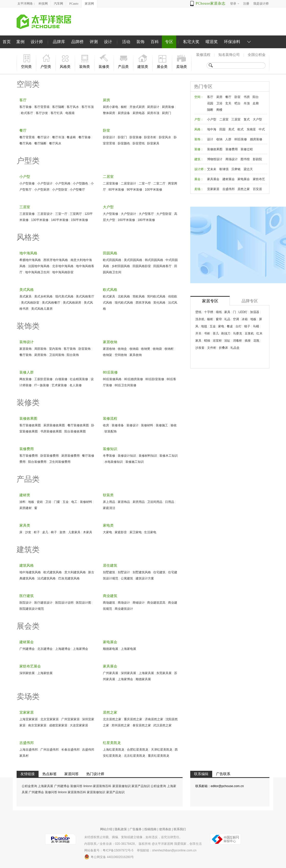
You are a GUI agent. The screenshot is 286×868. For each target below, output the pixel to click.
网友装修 (26, 379)
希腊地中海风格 (30, 260)
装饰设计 (27, 342)
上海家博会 (80, 649)
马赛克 (237, 333)
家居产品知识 (141, 786)
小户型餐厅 (77, 190)
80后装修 (110, 372)
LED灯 (243, 312)
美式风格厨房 (72, 303)
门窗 (57, 502)
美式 (231, 129)
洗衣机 (200, 319)
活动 (126, 42)
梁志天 (248, 169)
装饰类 (28, 326)
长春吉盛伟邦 (70, 750)
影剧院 (257, 159)
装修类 (28, 402)
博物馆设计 (215, 159)
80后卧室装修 (155, 379)
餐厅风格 (26, 143)
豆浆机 (249, 333)
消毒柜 (237, 341)
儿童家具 (74, 532)
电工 (74, 502)
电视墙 (70, 113)
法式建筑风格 (46, 578)
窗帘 (219, 319)
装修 (197, 149)
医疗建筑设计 (43, 603)
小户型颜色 (80, 183)
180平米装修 (146, 220)
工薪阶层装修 (43, 379)
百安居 (257, 189)
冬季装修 (109, 456)
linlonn (88, 786)
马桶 (256, 326)
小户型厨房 (42, 190)
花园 (210, 103)
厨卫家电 (136, 532)
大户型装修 (111, 214)
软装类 (108, 495)
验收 (174, 425)
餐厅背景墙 (27, 137)
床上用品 (109, 502)
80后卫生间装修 (126, 385)
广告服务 (136, 829)
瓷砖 (40, 502)
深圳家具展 (128, 673)
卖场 (197, 189)
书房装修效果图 (51, 431)
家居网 (89, 4)
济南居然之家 (154, 719)
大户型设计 (128, 214)
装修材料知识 (148, 456)
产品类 (28, 479)
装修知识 (110, 449)
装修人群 (27, 372)
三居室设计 (45, 214)
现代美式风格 (64, 296)
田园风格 (110, 253)
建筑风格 (27, 565)
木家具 (88, 532)
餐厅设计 (43, 137)
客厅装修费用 (29, 456)
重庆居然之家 (133, 719)
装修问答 (76, 786)
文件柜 (212, 348)
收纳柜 (169, 349)
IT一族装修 (42, 385)
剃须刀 (226, 333)
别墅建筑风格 (142, 572)
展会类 (28, 626)
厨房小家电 (111, 107)
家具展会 (110, 666)
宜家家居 (27, 712)
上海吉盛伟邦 (29, 750)
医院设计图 (84, 603)
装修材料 (147, 425)
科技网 (43, 4)
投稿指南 (150, 829)
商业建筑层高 (156, 603)
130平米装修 (40, 220)
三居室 (25, 207)
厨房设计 (153, 107)
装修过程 (247, 149)
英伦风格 (159, 303)
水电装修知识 (114, 462)
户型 (197, 119)
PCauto (74, 4)
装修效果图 (28, 418)
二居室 (108, 177)
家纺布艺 (259, 179)
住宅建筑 (159, 572)
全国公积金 (257, 55)
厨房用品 (139, 502)
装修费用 (27, 449)
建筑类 (28, 549)
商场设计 (124, 603)
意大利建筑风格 (75, 572)
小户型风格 (63, 183)
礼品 (227, 319)
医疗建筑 (27, 596)
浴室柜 (217, 341)
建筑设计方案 (145, 578)
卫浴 (48, 502)
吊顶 (247, 103)
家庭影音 (121, 532)
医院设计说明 (64, 603)
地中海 (212, 129)
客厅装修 (26, 107)
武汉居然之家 (162, 725)
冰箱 (245, 319)
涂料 (22, 502)
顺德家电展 (111, 649)
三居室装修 (27, 214)
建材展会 (27, 642)
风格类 (28, 237)
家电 (221, 326)
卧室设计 (109, 137)
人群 (228, 139)
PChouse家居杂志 (211, 3)
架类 (63, 532)
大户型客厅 (146, 214)
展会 (197, 179)
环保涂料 (232, 42)
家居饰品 (124, 502)
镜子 (247, 326)
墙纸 (219, 312)
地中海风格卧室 (63, 272)
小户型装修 (27, 183)
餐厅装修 (85, 137)
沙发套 (200, 348)
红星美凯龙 (112, 743)
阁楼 (219, 110)
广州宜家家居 (70, 719)
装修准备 (118, 425)
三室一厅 (61, 214)
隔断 (210, 110)
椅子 (54, 532)
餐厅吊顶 (58, 137)
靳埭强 (224, 169)
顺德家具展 (143, 679)
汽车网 (58, 4)
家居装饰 (26, 349)
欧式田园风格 (112, 260)
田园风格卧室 (142, 266)
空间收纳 (121, 355)
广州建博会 (27, 649)
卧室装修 (136, 137)
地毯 (204, 326)
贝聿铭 (236, 169)
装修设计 (133, 425)
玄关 (228, 103)
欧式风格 (110, 290)
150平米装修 (79, 220)
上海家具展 (146, 673)
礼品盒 (235, 348)
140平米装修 (60, 220)
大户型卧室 (164, 214)
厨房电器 (139, 113)
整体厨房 (109, 113)
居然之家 (110, 712)
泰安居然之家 (142, 725)
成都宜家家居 (58, 725)
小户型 (25, 177)
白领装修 (61, 379)
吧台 (237, 103)
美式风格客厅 (85, 296)
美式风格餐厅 (51, 303)
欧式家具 (109, 296)
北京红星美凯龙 (135, 756)
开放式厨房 (137, 107)
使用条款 (165, 829)
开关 (198, 333)
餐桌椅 (71, 137)
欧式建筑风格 (53, 572)
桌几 (45, 532)
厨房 (106, 100)
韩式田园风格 (154, 260)
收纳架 (108, 355)
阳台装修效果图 (75, 431)
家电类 (108, 525)
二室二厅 (159, 183)
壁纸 (198, 312)
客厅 (23, 100)
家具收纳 (136, 355)
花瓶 (256, 341)
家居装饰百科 (102, 786)
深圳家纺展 (27, 673)
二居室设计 (128, 183)
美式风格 (27, 290)
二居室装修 (111, 183)
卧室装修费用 (50, 456)
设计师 (37, 42)
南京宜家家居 (37, 725)
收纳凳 (146, 349)
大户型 (108, 207)
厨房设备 (124, 113)
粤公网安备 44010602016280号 (109, 857)
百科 (155, 42)
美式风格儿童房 (42, 309)
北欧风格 (124, 296)
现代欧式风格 (124, 303)
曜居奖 (212, 42)
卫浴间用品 (155, 502)
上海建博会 (63, 649)
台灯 (239, 326)
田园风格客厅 (162, 266)
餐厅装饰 (26, 355)
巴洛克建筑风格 (69, 578)
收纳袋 (157, 349)
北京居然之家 (112, 719)
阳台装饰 (73, 355)
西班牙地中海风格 (56, 260)
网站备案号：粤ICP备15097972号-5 (109, 850)
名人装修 (76, 385)
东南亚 (251, 129)
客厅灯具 (57, 113)
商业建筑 (110, 596)
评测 (94, 42)
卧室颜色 (124, 143)
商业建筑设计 (124, 609)
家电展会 (110, 642)
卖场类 (28, 696)
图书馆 (245, 159)
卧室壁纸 (139, 143)
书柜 (207, 333)
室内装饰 (55, 349)
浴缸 (227, 341)
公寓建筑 (127, 578)
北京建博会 (45, 649)
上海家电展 (128, 649)
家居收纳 (110, 342)
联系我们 (180, 829)
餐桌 (230, 326)
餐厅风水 (55, 143)
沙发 (28, 532)
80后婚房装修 (133, 379)
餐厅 (23, 130)
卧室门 (122, 137)
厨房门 (166, 113)
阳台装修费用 (37, 462)
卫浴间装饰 (57, 355)
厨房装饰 (40, 355)
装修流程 (203, 55)
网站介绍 (106, 829)
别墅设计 (124, 572)
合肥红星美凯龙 (138, 750)
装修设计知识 (127, 456)
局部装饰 (40, 349)
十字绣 (209, 312)
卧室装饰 (85, 349)
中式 (262, 129)
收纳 (219, 139)
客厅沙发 (42, 113)
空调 (236, 319)
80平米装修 (116, 190)
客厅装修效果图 (30, 425)
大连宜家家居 (79, 725)
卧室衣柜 (150, 137)
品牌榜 (77, 42)
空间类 (28, 84)
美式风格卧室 (30, 303)
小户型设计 (45, 183)
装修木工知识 (169, 456)
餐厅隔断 (40, 143)
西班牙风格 (143, 303)
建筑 (197, 159)
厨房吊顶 (153, 113)
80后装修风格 (112, 379)
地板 (31, 502)
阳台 (256, 97)
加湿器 (255, 312)
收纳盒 (122, 349)
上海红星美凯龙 (114, 750)
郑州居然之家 (121, 725)
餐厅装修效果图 (78, 425)
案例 (20, 42)
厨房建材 (26, 508)
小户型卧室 (60, 190)
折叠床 (223, 348)
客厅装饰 (70, 349)
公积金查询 (29, 786)
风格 (197, 129)
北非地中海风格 (63, 266)
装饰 (140, 42)
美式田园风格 (133, 260)
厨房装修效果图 (54, 425)
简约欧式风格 (156, 296)
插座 (248, 341)
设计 (108, 42)
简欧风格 (139, 296)
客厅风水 (73, 107)
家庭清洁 (109, 508)
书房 (247, 97)
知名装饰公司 (229, 55)
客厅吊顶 (88, 107)
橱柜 (124, 107)
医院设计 (26, 603)
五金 (66, 502)
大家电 (108, 532)
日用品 (170, 502)
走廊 (256, 103)
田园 (222, 129)
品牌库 (59, 42)
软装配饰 (111, 431)
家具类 (25, 525)
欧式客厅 (27, 113)
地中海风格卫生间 (37, 272)
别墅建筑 (109, 572)
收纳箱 (134, 349)
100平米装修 (153, 190)
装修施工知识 (135, 462)
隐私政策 (121, 829)
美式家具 (26, 296)
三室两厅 (76, 214)
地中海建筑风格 (30, 572)
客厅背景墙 (42, 107)
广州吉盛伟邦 (50, 750)
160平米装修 (126, 220)
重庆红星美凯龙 (159, 756)
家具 (227, 312)
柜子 (37, 532)
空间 (197, 97)
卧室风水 (165, 137)
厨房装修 (168, 107)
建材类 (25, 495)
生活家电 (150, 532)
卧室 (106, 130)
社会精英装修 (79, 379)
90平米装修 (134, 190)
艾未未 (212, 169)
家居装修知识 (122, 786)
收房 (106, 425)
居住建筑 (110, 565)
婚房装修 (256, 139)
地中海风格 (28, 253)
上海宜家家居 (29, 719)
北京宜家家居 (50, 719)
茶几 (216, 333)
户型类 (28, 161)
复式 (247, 119)
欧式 (241, 129)
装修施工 (162, 425)
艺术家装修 (59, 385)
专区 (169, 42)
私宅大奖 (191, 42)
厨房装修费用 (70, 456)
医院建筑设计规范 (32, 609)
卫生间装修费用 (60, 462)
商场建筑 (109, 603)
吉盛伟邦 (27, 743)
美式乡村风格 (43, 296)
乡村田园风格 (121, 266)
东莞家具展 (164, 673)
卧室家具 (153, 143)
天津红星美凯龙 (162, 750)
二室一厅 (145, 183)
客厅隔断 (58, 107)
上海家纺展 (45, 673)
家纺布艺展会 (30, 666)
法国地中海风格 (39, 266)
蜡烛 (207, 341)
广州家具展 (111, 673)
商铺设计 (139, 603)
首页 (7, 42)
